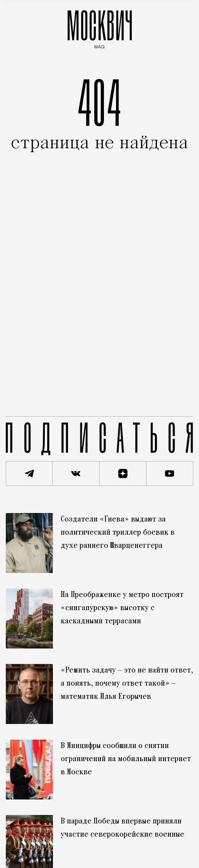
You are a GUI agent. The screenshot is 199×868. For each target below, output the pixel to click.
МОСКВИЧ (100, 28)
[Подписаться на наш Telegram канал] (29, 473)
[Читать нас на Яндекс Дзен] (123, 473)
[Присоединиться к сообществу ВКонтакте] (76, 473)
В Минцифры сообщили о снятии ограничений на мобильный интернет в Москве (126, 759)
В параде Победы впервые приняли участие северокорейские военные (122, 828)
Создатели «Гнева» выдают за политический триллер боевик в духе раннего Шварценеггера (118, 533)
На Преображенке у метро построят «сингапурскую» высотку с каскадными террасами (122, 608)
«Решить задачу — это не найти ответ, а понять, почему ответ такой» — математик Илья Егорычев (127, 684)
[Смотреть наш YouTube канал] (170, 473)
